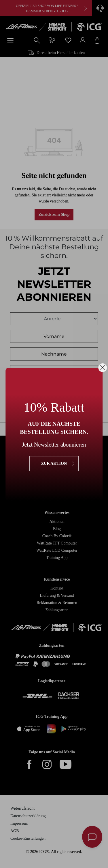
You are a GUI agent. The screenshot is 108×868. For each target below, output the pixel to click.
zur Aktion (54, 463)
